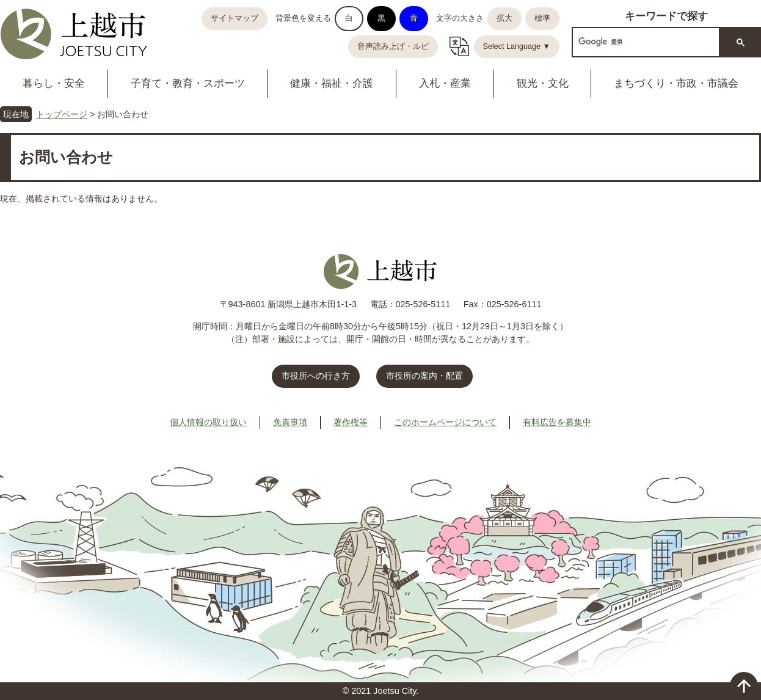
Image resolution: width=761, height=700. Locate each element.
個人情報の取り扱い (208, 422)
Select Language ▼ (517, 46)
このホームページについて (445, 422)
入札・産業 (445, 83)
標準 (542, 18)
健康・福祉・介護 (332, 83)
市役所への (316, 376)
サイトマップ (235, 18)
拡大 (504, 18)
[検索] (645, 42)
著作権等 (351, 422)
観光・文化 (543, 83)
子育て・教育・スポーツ (188, 83)
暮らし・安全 (54, 83)
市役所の (424, 376)
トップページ (62, 114)
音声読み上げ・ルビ (393, 46)
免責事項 (290, 422)
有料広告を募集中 (557, 422)
